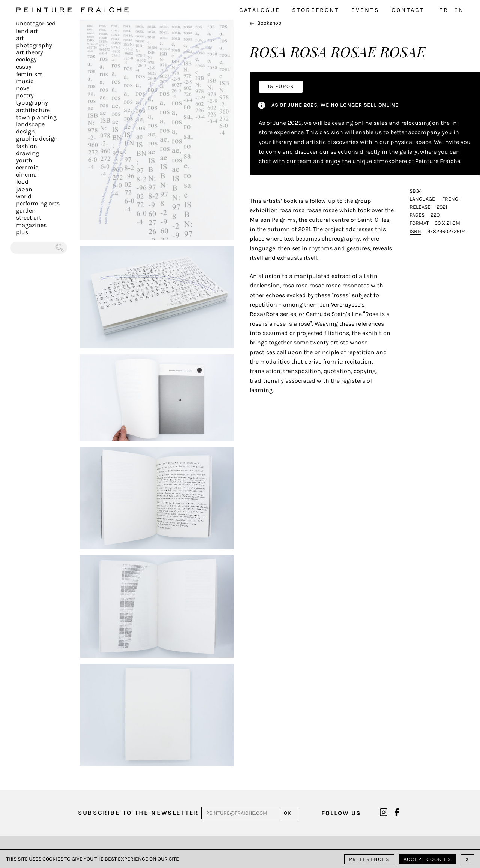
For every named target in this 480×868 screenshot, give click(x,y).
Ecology (26, 59)
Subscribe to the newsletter (138, 813)
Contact (408, 10)
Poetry (25, 95)
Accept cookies (427, 859)
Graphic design (37, 138)
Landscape (30, 124)
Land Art (27, 31)
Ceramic (27, 167)
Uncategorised (36, 23)
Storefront (316, 10)
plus (22, 232)
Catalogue (260, 10)
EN (459, 10)
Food (22, 182)
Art (20, 38)
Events (365, 10)
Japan (24, 189)
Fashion (27, 146)
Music (25, 81)
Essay (24, 67)
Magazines (31, 225)
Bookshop (265, 23)
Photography (34, 45)
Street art (29, 218)
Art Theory (30, 52)
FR (444, 10)
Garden (26, 210)
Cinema (26, 174)
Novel (23, 88)
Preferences (369, 859)
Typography (32, 103)
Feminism (29, 74)
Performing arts (38, 203)
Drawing (28, 153)
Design (25, 131)
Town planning (36, 117)
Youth (24, 160)
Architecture (33, 110)
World (24, 196)
